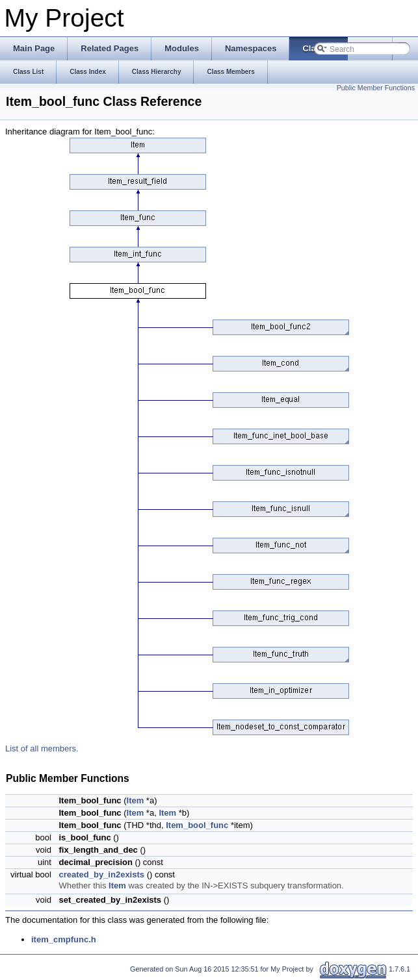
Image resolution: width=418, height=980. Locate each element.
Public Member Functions (376, 88)
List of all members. (42, 748)
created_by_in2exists (101, 874)
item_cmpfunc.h (64, 939)
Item (136, 800)
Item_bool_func (197, 825)
